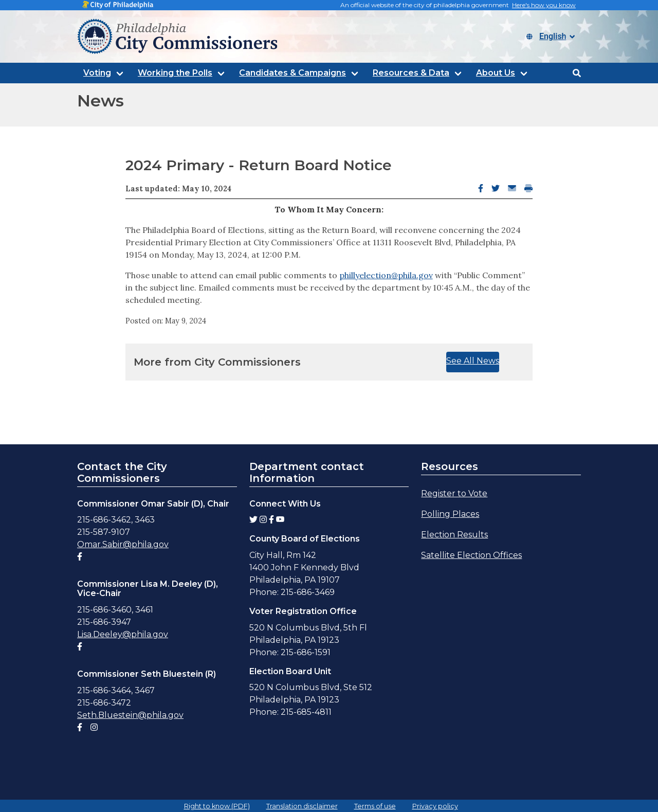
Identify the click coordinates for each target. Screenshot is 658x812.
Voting (97, 73)
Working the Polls (175, 73)
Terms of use (375, 806)
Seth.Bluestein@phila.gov (130, 715)
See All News (473, 361)
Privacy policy (435, 806)
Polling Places (450, 514)
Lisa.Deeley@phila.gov (123, 634)
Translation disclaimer (302, 806)
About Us (496, 73)
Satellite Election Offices (471, 555)
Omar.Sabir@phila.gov (123, 544)
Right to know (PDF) (217, 806)
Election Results (454, 535)
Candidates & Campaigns (293, 73)
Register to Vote (454, 493)
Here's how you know (544, 5)
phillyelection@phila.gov (386, 275)
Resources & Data (411, 73)
